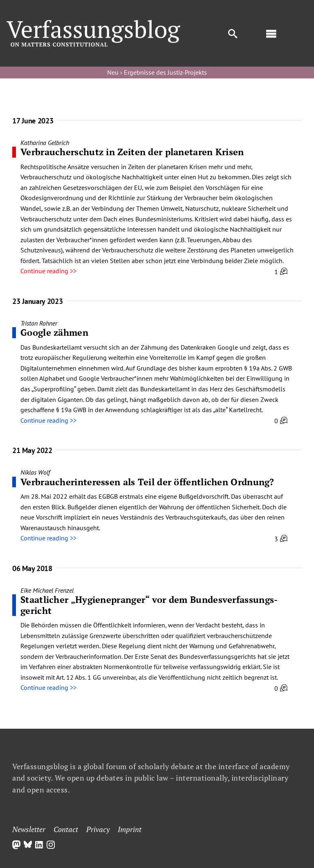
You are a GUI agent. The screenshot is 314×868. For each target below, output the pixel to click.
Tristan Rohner (39, 323)
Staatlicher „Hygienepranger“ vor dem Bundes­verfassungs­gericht (149, 605)
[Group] (93, 23)
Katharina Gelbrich (45, 143)
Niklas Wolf (35, 472)
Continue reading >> (48, 271)
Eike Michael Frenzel (47, 590)
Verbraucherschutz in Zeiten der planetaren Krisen (132, 152)
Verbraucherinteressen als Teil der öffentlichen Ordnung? (147, 482)
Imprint (130, 829)
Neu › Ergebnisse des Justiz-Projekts (157, 72)
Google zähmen (54, 332)
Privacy (98, 829)
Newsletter (29, 829)
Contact (66, 829)
